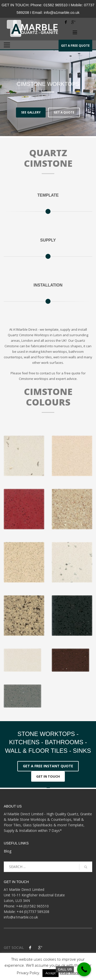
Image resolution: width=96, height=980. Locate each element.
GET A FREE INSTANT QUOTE (48, 766)
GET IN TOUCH (48, 776)
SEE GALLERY (31, 112)
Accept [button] (51, 973)
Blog (8, 851)
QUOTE (75, 45)
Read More (69, 973)
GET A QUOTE (64, 112)
